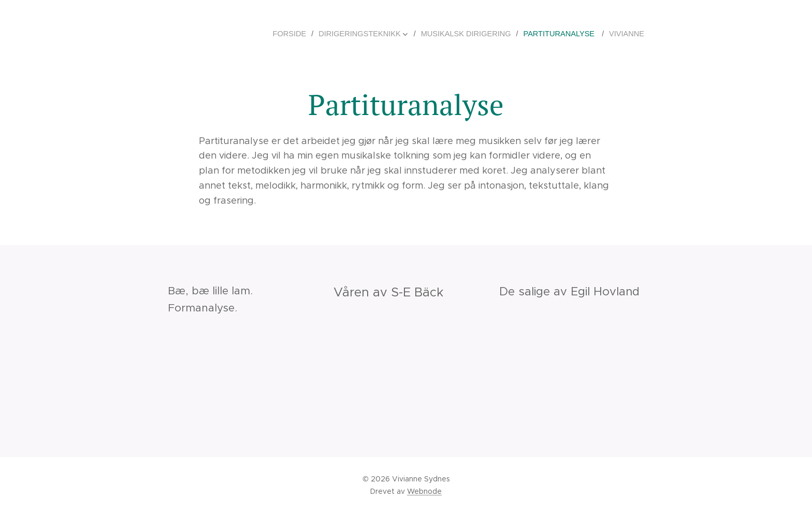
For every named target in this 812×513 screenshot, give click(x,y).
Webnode (424, 491)
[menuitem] (303, 34)
